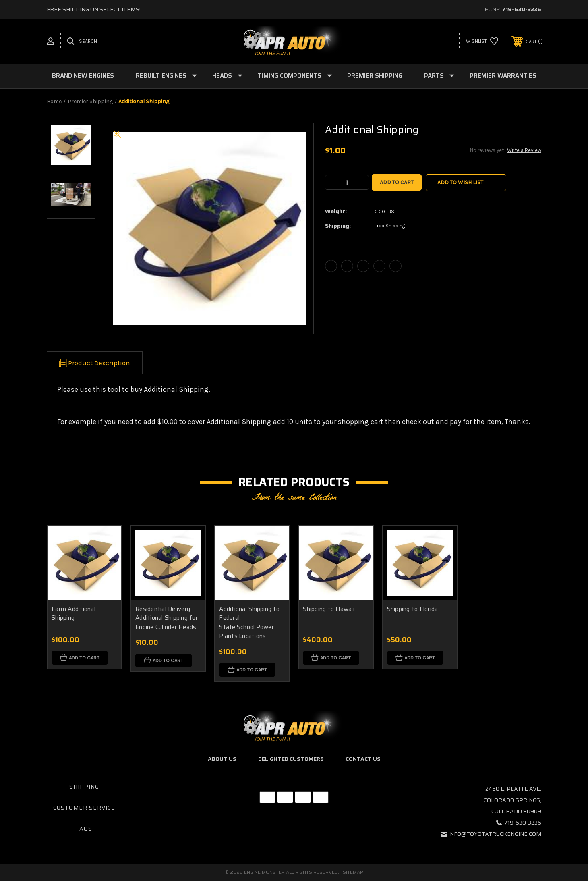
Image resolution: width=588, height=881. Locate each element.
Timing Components (295, 76)
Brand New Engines (83, 76)
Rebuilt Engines (166, 76)
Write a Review (524, 150)
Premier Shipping (375, 76)
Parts (439, 76)
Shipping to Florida (413, 609)
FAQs (84, 829)
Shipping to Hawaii (329, 609)
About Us (222, 759)
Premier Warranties (503, 76)
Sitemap (353, 872)
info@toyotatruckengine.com (495, 834)
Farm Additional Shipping (73, 614)
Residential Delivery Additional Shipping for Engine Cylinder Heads (167, 618)
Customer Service (84, 808)
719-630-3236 (522, 9)
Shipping (84, 787)
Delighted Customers (291, 759)
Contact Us (363, 759)
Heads (227, 76)
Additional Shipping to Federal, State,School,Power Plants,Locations (249, 623)
